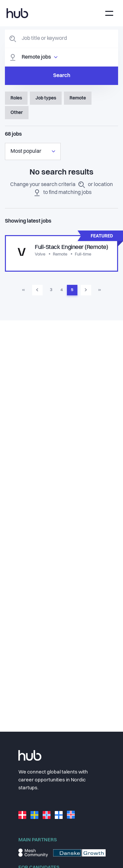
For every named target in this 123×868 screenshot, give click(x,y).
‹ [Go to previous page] (37, 290)
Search (62, 76)
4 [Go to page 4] (61, 290)
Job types (46, 98)
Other (17, 113)
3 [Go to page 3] (51, 290)
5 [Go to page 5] (72, 290)
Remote (78, 98)
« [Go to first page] (23, 290)
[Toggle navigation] (109, 13)
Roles (16, 98)
